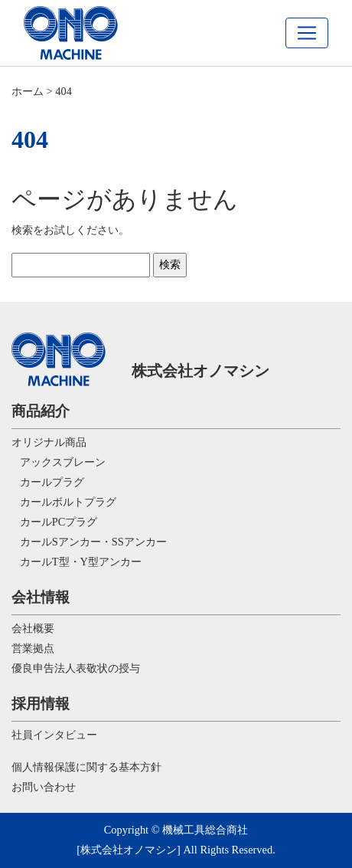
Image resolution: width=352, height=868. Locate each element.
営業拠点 (33, 648)
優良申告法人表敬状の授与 (76, 668)
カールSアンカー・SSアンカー (89, 542)
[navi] (307, 33)
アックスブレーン (59, 462)
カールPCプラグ (54, 522)
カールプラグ (48, 482)
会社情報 (41, 597)
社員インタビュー (54, 735)
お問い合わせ (44, 787)
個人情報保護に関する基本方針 (86, 767)
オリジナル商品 (49, 442)
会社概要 (33, 628)
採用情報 (41, 704)
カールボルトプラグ (64, 502)
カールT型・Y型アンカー (77, 562)
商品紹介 (41, 411)
